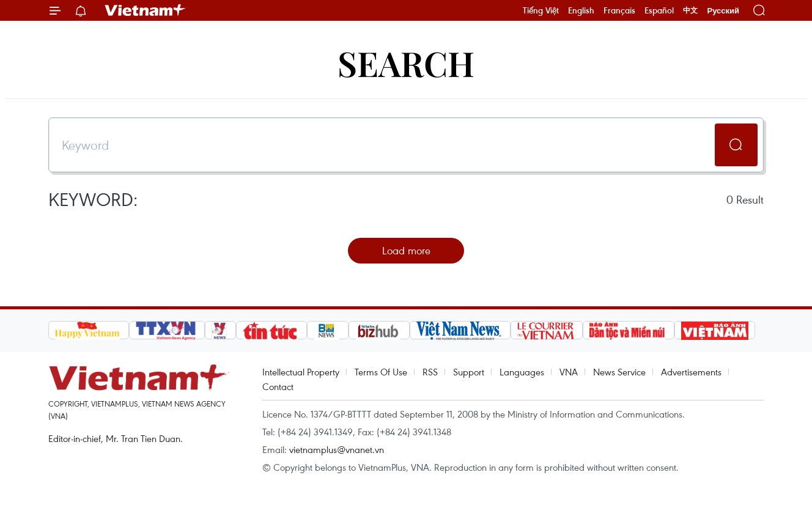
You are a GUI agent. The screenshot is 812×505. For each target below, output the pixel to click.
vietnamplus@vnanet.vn (337, 449)
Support (469, 372)
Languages (522, 372)
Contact (278, 386)
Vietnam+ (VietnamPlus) (146, 10)
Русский (723, 11)
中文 (690, 10)
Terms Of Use (381, 372)
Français (619, 10)
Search (406, 63)
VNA (569, 372)
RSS (430, 372)
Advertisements (691, 372)
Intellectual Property (301, 372)
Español (659, 10)
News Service (619, 372)
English (581, 10)
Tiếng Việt (541, 10)
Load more (406, 250)
